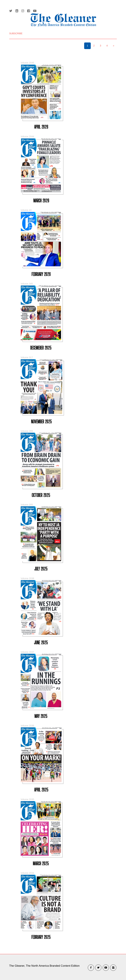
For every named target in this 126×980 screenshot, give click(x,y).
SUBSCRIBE (16, 33)
